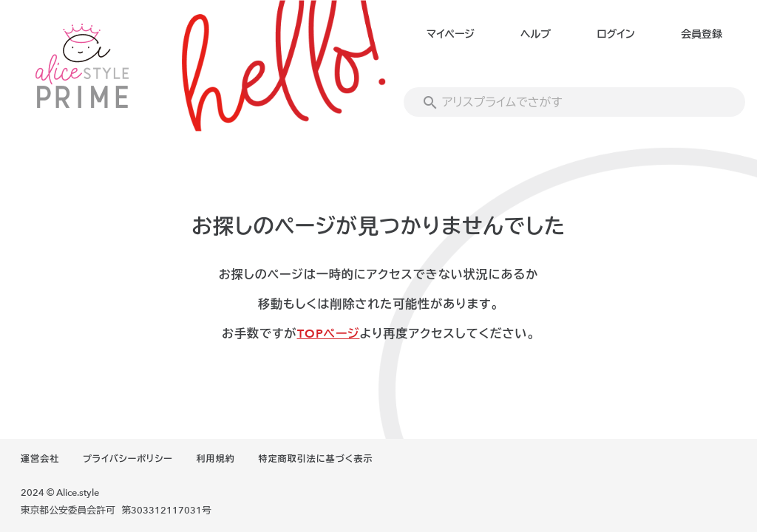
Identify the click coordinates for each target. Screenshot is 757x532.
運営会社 (40, 459)
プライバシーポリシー (128, 459)
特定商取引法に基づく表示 (316, 459)
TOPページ (329, 334)
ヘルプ (536, 34)
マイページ (451, 34)
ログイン (615, 34)
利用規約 (216, 459)
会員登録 (702, 34)
